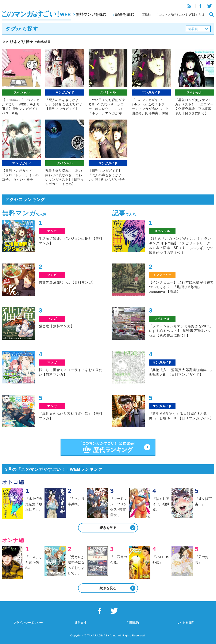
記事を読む (125, 15)
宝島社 (146, 15)
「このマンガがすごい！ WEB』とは (180, 15)
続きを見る (108, 528)
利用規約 (133, 623)
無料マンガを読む (91, 15)
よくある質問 (185, 623)
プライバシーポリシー (28, 623)
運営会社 (81, 623)
